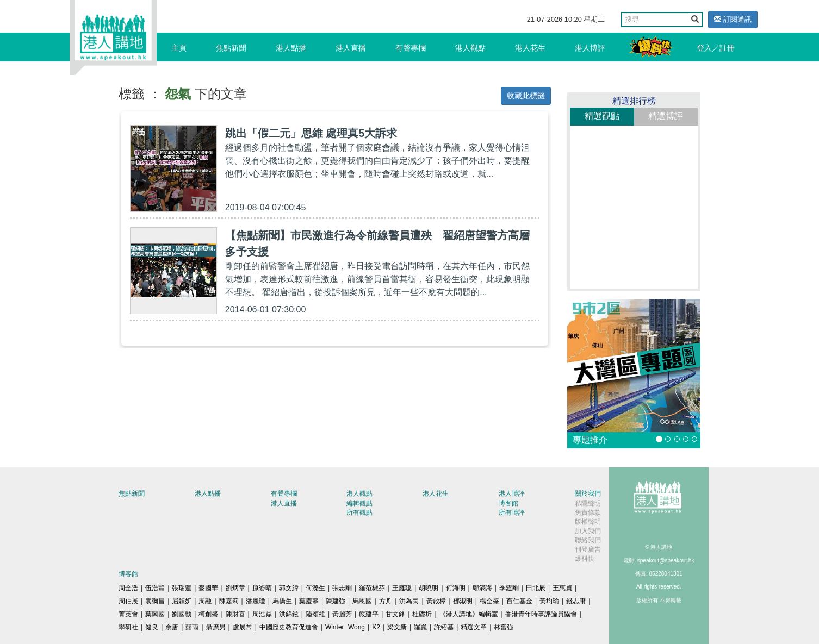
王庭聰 (402, 588)
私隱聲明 (588, 503)
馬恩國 (362, 601)
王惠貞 (562, 588)
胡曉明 (429, 588)
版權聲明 (588, 522)
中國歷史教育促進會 (289, 627)
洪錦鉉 (289, 614)
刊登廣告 (588, 549)
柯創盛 (208, 614)
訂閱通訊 (733, 19)
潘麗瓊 (256, 601)
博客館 (508, 503)
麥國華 (208, 588)
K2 (376, 627)
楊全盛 (489, 601)
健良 (152, 627)
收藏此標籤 (526, 96)
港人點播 (291, 48)
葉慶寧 (309, 601)
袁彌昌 (155, 601)
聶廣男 (216, 627)
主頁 (179, 48)
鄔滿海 (482, 588)
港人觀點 (470, 48)
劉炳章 (235, 588)
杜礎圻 (422, 614)
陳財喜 (235, 614)
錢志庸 (576, 601)
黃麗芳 (342, 614)
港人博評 (590, 48)
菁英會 (128, 614)
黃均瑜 (549, 601)
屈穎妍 (182, 601)
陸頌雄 (315, 614)
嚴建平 (369, 614)
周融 (205, 601)
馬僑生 (282, 601)
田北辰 (536, 588)
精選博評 (666, 116)
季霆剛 (509, 588)
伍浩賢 (155, 588)
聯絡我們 (588, 540)
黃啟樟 (436, 601)
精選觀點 (602, 116)
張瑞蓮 (182, 588)
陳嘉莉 (229, 601)
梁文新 (397, 627)
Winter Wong (345, 627)
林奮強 (504, 627)
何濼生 (315, 588)
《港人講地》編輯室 (469, 614)
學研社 (128, 627)
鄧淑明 (463, 601)
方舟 (386, 601)
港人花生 (530, 48)
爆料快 (585, 559)
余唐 (172, 627)
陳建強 (336, 601)
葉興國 (155, 614)
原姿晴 (262, 588)
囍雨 (192, 627)
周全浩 (128, 588)
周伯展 (128, 601)
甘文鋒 (395, 614)
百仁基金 (519, 601)
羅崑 (420, 627)
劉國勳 (182, 614)
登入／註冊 (716, 48)
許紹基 (444, 627)
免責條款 (588, 512)
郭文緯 (289, 588)
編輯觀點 (359, 503)
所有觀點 (359, 512)
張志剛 (342, 588)
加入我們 (588, 531)
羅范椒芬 (372, 588)
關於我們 (588, 493)
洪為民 (409, 601)
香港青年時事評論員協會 (541, 614)
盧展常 (243, 627)
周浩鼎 (262, 614)
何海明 (456, 588)
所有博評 (512, 512)
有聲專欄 (411, 48)
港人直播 (351, 48)
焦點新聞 (231, 48)
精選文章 (474, 627)
